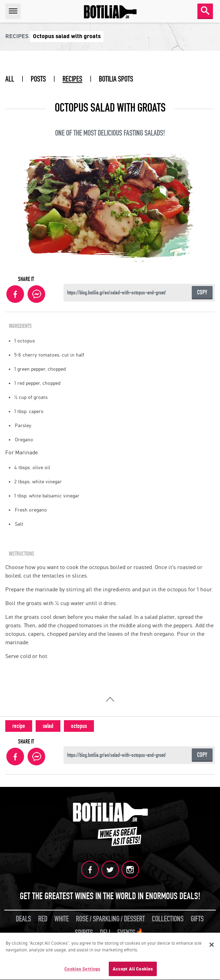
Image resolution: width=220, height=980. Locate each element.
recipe (19, 726)
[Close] (212, 946)
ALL (10, 79)
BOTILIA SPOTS (116, 79)
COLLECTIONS (168, 919)
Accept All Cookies (133, 970)
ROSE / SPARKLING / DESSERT (110, 919)
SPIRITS (84, 933)
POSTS (38, 79)
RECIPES (72, 79)
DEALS (23, 919)
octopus (79, 726)
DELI (105, 933)
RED (43, 919)
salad (48, 726)
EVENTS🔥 (131, 933)
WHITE (62, 919)
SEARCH (205, 11)
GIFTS (197, 919)
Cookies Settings (82, 970)
